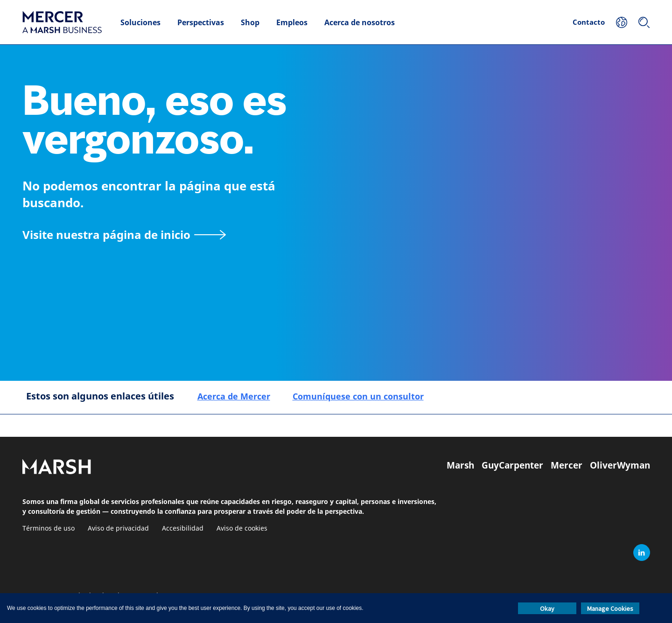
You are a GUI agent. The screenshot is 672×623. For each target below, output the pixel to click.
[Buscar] (644, 22)
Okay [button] (547, 609)
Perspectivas (201, 22)
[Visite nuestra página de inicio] (124, 234)
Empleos (292, 22)
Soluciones (140, 22)
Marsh (460, 465)
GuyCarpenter (512, 465)
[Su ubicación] (622, 22)
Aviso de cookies (242, 528)
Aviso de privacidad (118, 528)
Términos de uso (49, 528)
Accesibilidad (183, 528)
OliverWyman (620, 465)
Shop (250, 22)
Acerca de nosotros (360, 22)
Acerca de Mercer (234, 396)
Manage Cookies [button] (610, 609)
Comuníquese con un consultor (358, 396)
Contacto (589, 22)
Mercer (567, 465)
